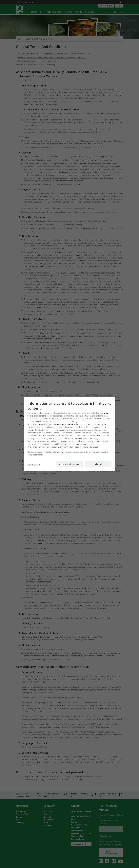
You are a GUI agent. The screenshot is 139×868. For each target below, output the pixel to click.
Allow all (98, 464)
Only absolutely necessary (69, 464)
